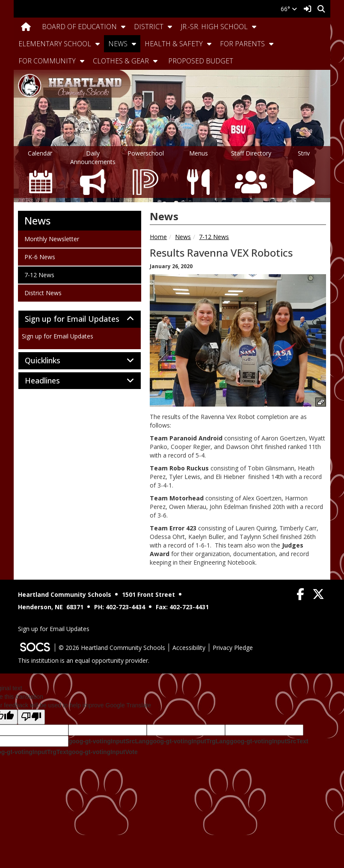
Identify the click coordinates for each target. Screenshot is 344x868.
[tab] (80, 319)
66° (289, 9)
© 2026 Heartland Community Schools (112, 648)
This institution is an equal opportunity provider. (84, 660)
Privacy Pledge (233, 648)
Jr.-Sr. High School (214, 27)
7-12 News (214, 237)
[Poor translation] (31, 717)
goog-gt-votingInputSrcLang (109, 741)
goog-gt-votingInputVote (103, 752)
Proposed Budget (201, 61)
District (149, 27)
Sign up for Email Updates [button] (80, 319)
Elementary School (55, 44)
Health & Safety (174, 44)
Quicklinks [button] (52, 361)
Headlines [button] (52, 381)
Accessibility (189, 648)
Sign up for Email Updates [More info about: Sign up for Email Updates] (58, 336)
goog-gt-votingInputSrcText (269, 741)
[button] (123, 27)
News (118, 44)
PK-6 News (40, 257)
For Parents (242, 44)
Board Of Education (79, 27)
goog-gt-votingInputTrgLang (190, 741)
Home (158, 237)
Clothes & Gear (121, 61)
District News (43, 293)
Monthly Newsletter (52, 239)
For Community (47, 61)
